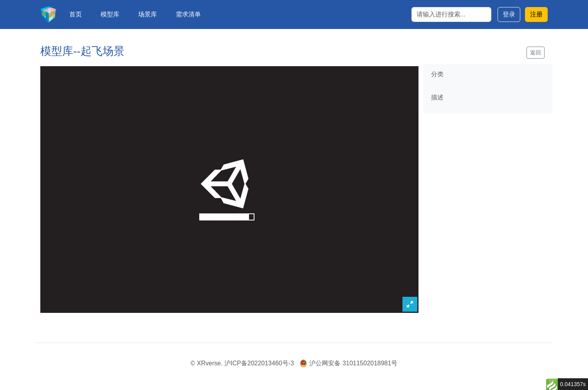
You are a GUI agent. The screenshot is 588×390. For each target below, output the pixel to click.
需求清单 (188, 14)
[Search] (451, 14)
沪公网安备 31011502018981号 (348, 363)
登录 (509, 14)
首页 (76, 14)
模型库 (110, 14)
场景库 (148, 14)
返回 (536, 52)
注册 (536, 14)
